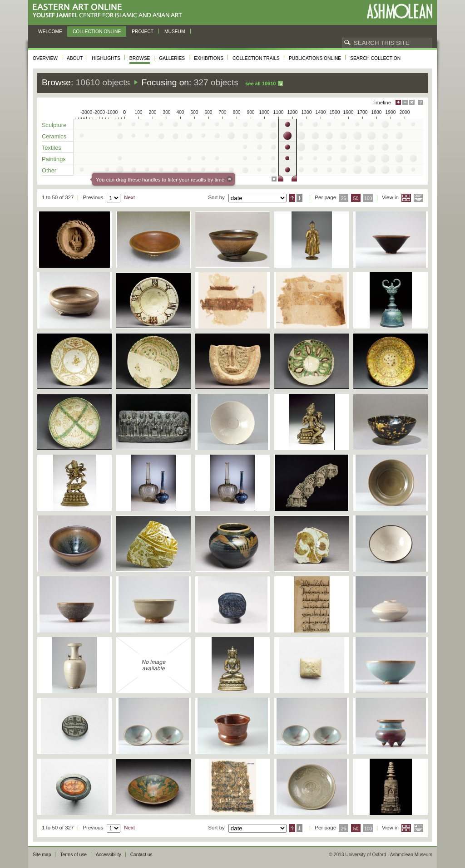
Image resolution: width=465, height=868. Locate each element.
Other (49, 170)
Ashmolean (399, 11)
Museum (175, 32)
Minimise (405, 102)
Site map (42, 855)
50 (356, 199)
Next (129, 197)
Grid (406, 198)
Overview (45, 58)
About (75, 58)
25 (344, 199)
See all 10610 (260, 83)
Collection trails (256, 58)
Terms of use (73, 855)
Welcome (50, 32)
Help (420, 102)
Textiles (52, 148)
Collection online (97, 32)
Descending (299, 198)
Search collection (375, 58)
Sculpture (54, 125)
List (418, 198)
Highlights (106, 58)
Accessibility (109, 855)
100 (368, 199)
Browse (140, 58)
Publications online (315, 58)
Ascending (292, 198)
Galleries (172, 58)
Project (143, 32)
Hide (412, 102)
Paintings (54, 159)
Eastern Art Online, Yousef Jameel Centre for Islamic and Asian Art (110, 11)
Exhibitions (209, 58)
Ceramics (54, 136)
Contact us (141, 855)
